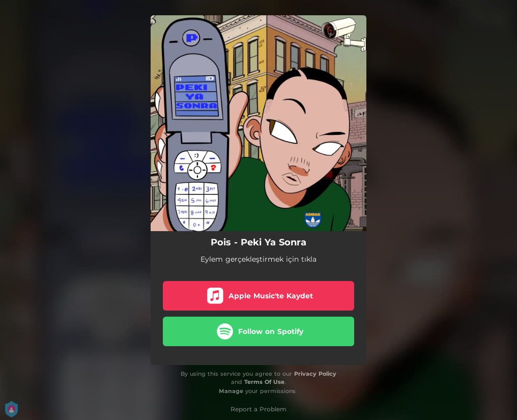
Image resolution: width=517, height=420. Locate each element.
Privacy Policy (315, 374)
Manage (231, 391)
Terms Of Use (264, 382)
